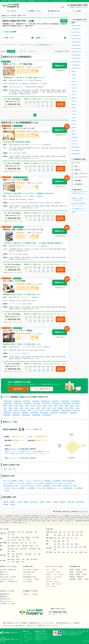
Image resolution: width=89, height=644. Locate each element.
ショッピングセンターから (81, 177)
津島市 (45, 406)
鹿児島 (18, 562)
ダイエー (57, 581)
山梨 (9, 543)
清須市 (16, 410)
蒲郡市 (78, 406)
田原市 (5, 410)
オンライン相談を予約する (42, 389)
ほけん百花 (13, 577)
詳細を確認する (18, 389)
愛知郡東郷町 (56, 410)
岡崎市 (11, 406)
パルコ (48, 579)
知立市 (54, 408)
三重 (37, 546)
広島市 (30, 554)
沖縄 (22, 562)
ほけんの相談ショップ (13, 581)
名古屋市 (13, 546)
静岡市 (26, 546)
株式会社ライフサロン (41, 635)
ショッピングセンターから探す (55, 566)
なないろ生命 (68, 483)
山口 (35, 554)
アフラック (28, 481)
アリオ (55, 574)
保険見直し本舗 (12, 570)
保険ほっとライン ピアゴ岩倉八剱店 (17, 449)
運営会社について (31, 625)
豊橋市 (5, 406)
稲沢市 (27, 408)
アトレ (48, 586)
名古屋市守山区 (46, 403)
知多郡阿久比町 (44, 413)
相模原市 (27, 537)
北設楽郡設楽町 (26, 415)
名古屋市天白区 (76, 403)
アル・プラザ (49, 581)
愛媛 (13, 556)
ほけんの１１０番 (4, 577)
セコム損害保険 (56, 481)
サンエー (48, 584)
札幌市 (13, 532)
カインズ (59, 584)
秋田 (36, 532)
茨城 (20, 540)
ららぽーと (54, 570)
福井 (35, 543)
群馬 (28, 540)
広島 (26, 554)
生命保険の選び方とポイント (78, 194)
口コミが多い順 (21, 51)
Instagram (35, 594)
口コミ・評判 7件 (37, 233)
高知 (17, 556)
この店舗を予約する (60, 71)
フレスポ (61, 574)
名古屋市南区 (37, 403)
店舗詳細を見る (59, 66)
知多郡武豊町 (7, 415)
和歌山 (13, 551)
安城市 (67, 406)
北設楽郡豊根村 (46, 415)
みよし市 (36, 410)
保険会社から (78, 170)
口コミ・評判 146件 (44, 132)
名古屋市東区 (17, 401)
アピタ (58, 572)
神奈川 (13, 537)
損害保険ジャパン (52, 488)
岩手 (23, 532)
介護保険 (48, 502)
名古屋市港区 (28, 403)
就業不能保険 (80, 502)
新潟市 (16, 543)
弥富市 (29, 410)
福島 (13, 534)
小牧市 (22, 408)
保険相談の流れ (4, 596)
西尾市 (72, 406)
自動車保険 (62, 502)
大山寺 (5, 469)
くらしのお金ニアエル (28, 640)
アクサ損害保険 (31, 488)
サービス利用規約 (23, 623)
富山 (26, 543)
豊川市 (39, 406)
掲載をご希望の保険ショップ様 (10, 623)
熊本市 (35, 559)
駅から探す (50, 529)
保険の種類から (78, 181)
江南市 (16, 408)
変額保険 (6, 504)
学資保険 (42, 502)
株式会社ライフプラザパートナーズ (42, 640)
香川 (9, 556)
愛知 (9, 546)
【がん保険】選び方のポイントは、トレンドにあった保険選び (78, 210)
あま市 (42, 410)
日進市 (78, 408)
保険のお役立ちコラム (5, 599)
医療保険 (12, 502)
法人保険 (12, 504)
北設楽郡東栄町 (36, 415)
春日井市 (33, 406)
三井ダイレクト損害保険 (18, 488)
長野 (22, 543)
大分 (9, 562)
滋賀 (39, 549)
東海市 (38, 408)
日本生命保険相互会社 (41, 633)
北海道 (9, 532)
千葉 (33, 537)
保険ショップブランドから (81, 173)
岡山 (17, 554)
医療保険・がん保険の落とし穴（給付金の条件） (78, 199)
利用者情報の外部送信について (63, 623)
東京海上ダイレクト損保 (70, 486)
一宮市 (16, 406)
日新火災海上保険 (56, 486)
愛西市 (11, 410)
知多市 (49, 408)
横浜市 (17, 537)
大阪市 (12, 549)
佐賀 (23, 559)
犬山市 (5, 408)
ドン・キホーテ (57, 577)
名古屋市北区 (26, 401)
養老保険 (26, 502)
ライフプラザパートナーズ (6, 579)
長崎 (28, 559)
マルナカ (54, 586)
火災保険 (55, 502)
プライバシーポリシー (48, 623)
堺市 (16, 549)
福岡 (9, 559)
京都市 (34, 549)
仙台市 (31, 532)
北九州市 (13, 559)
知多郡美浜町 (73, 413)
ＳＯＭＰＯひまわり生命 (26, 486)
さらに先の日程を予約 (60, 104)
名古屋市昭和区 (65, 401)
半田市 (27, 406)
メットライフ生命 (38, 483)
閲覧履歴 (62, 7)
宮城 (27, 532)
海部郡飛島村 (34, 413)
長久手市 (48, 410)
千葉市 (37, 537)
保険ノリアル (28, 637)
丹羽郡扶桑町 (7, 413)
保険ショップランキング (6, 601)
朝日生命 (21, 481)
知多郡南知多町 (64, 413)
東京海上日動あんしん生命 (11, 486)
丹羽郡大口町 (76, 410)
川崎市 (22, 537)
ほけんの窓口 (3, 570)
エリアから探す (5, 529)
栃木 (24, 540)
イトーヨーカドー (50, 572)
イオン (48, 570)
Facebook (25, 594)
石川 (30, 543)
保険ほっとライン (4, 574)
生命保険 (6, 502)
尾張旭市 (60, 408)
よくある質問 (3, 603)
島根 (13, 554)
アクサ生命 (38, 486)
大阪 (9, 549)
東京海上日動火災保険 (68, 481)
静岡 (23, 546)
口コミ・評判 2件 (37, 67)
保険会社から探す (29, 566)
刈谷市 (56, 406)
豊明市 (72, 408)
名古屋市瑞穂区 (75, 401)
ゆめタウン (49, 574)
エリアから (77, 163)
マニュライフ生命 (20, 483)
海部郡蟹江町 (25, 413)
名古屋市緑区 (56, 403)
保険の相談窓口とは (5, 594)
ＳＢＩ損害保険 (78, 488)
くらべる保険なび (28, 634)
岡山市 (21, 554)
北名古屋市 (23, 410)
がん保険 (19, 502)
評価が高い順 (32, 51)
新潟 (13, 543)
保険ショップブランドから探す (9, 566)
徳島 (39, 554)
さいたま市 (13, 540)
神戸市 (25, 549)
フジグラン (49, 577)
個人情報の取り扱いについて (35, 623)
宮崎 (13, 562)
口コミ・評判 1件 (37, 334)
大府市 (43, 408)
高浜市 (67, 408)
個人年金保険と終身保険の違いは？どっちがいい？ (78, 204)
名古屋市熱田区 (8, 403)
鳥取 (9, 554)
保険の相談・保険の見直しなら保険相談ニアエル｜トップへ (72, 511)
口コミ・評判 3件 (37, 183)
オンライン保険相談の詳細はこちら (43, 45)
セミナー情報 (12, 603)
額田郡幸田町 (16, 415)
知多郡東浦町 (54, 413)
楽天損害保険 (48, 483)
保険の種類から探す (76, 566)
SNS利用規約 (76, 623)
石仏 (14, 469)
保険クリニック (4, 572)
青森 (19, 532)
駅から (76, 166)
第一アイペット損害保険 (10, 481)
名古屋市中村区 (45, 401)
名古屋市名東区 (66, 403)
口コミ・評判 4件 (37, 284)
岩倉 (10, 469)
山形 (9, 534)
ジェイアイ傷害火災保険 (65, 488)
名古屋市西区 (36, 401)
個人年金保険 (34, 502)
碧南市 (50, 406)
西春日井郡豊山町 (66, 410)
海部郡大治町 (16, 413)
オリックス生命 (58, 483)
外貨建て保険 (71, 502)
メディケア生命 (41, 488)
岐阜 (19, 546)
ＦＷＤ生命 (6, 491)
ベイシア (54, 579)
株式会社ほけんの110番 (41, 637)
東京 (9, 537)
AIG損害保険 (46, 486)
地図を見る (39, 80)
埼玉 (9, 540)
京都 (30, 549)
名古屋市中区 (55, 401)
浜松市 (31, 546)
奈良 (9, 551)
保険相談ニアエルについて (44, 625)
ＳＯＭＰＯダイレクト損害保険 (42, 481)
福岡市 (18, 559)
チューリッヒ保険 (8, 483)
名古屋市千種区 (8, 401)
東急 (54, 584)
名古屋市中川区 (18, 403)
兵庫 (21, 549)
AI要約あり (36, 132)
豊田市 (61, 406)
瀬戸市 (22, 406)
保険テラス (3, 581)
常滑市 (11, 408)
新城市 (33, 408)
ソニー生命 (6, 488)
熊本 (32, 559)
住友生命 (29, 483)
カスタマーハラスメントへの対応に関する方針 (14, 625)
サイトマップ (55, 625)
